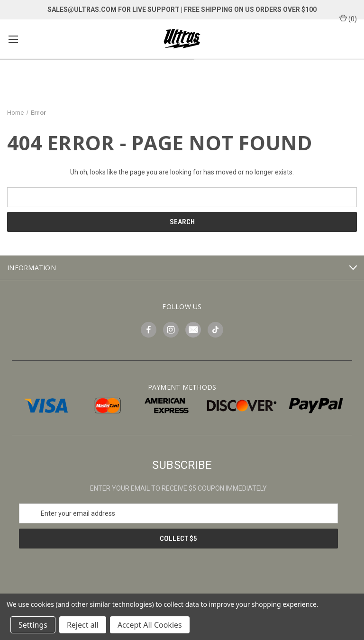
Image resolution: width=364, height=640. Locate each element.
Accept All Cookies (150, 625)
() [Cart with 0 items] (348, 18)
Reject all (83, 625)
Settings (33, 625)
